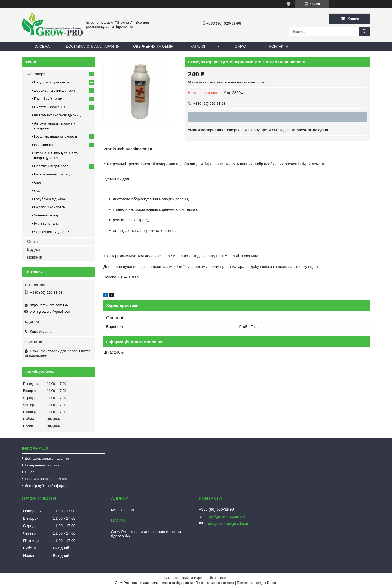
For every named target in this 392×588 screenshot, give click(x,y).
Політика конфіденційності (47, 479)
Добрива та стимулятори (54, 90)
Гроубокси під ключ (50, 199)
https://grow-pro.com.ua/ (49, 305)
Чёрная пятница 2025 (52, 232)
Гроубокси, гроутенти (51, 82)
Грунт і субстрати (48, 99)
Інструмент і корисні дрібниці (58, 115)
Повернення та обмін (152, 46)
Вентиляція (43, 145)
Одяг (38, 182)
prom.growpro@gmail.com (50, 312)
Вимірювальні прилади (53, 174)
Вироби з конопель (50, 207)
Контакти (278, 46)
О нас (240, 46)
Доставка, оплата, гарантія (93, 46)
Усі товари (36, 74)
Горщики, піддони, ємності (56, 136)
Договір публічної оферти (46, 486)
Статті (33, 242)
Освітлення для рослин (53, 166)
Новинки (35, 257)
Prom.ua (221, 578)
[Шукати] (365, 31)
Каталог (198, 46)
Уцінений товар (47, 215)
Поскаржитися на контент (215, 583)
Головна (41, 46)
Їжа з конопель (46, 223)
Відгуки (34, 249)
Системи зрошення (50, 107)
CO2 (38, 191)
